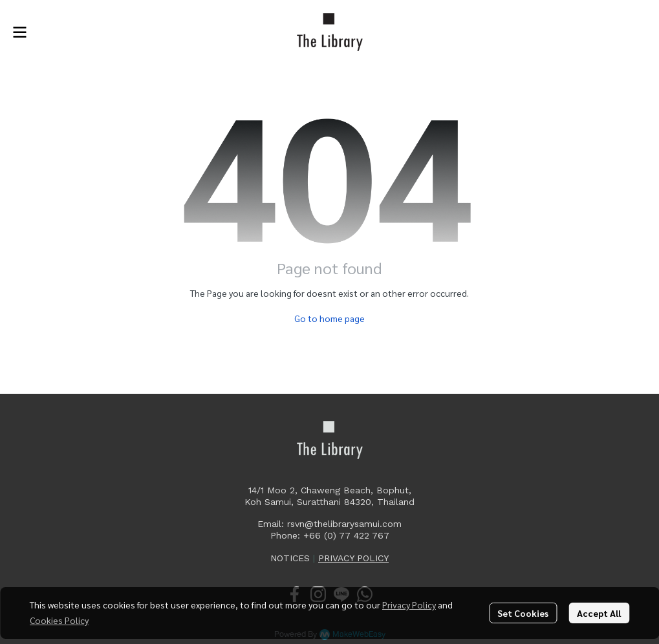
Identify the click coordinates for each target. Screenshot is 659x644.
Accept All (599, 613)
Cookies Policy (59, 620)
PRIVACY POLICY (353, 558)
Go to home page (329, 318)
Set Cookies (523, 613)
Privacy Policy (409, 605)
